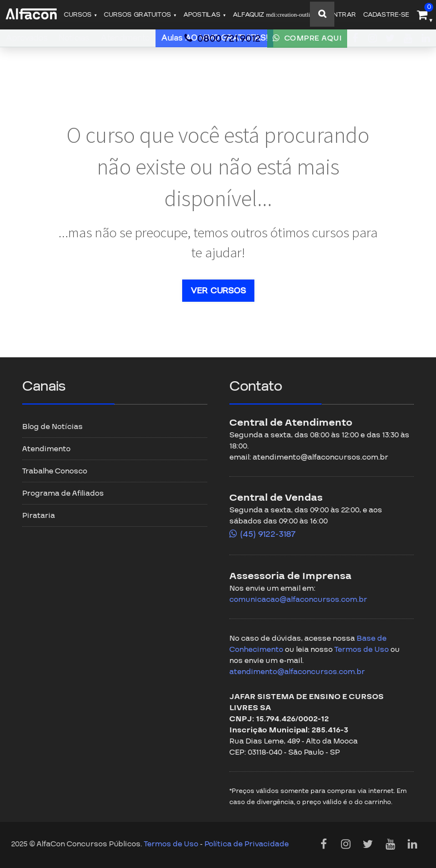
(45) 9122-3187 (268, 534)
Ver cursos (218, 291)
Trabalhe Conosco (55, 471)
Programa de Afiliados (63, 493)
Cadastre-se (386, 15)
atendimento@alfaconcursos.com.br (297, 672)
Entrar (343, 15)
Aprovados (27, 38)
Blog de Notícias (52, 427)
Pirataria (39, 516)
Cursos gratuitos (137, 15)
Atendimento (125, 38)
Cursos (78, 15)
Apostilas (202, 15)
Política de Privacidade (247, 844)
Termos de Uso (362, 650)
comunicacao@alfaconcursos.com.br (298, 600)
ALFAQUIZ (274, 15)
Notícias (74, 38)
